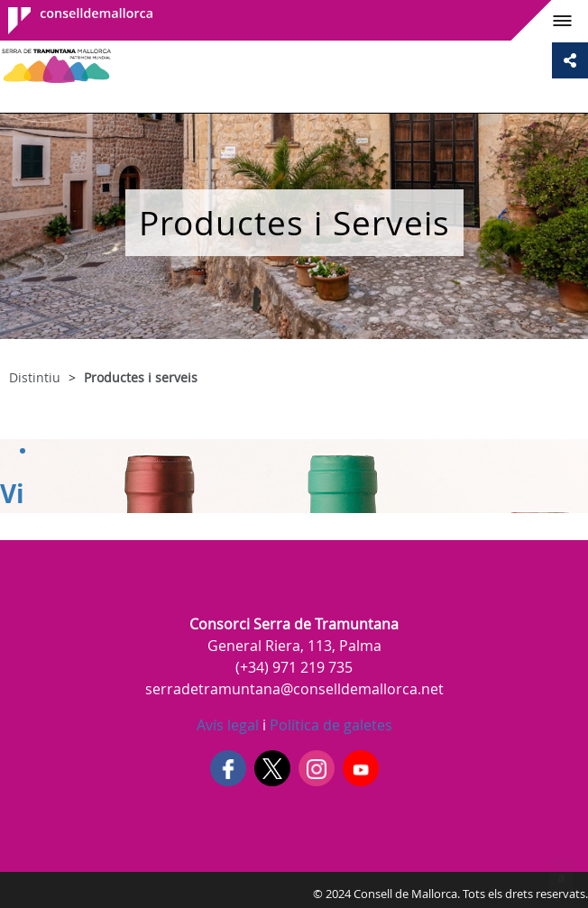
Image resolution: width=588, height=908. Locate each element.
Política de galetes (329, 725)
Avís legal (228, 725)
